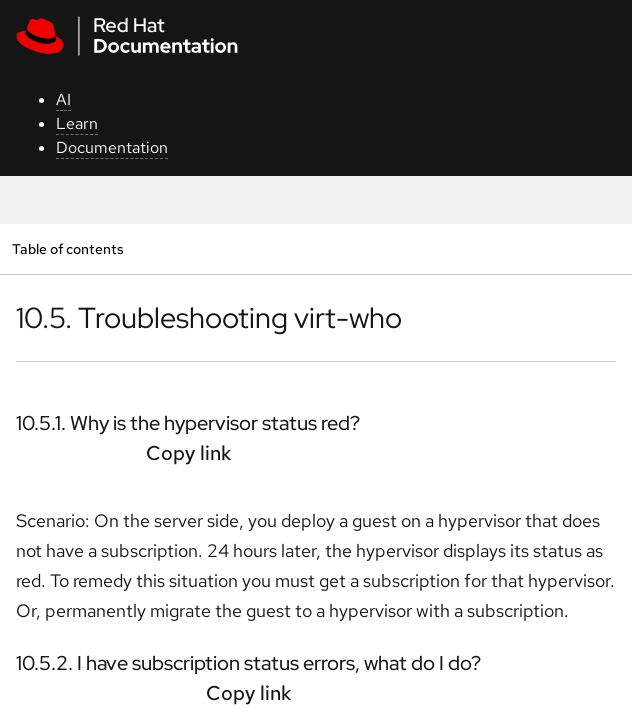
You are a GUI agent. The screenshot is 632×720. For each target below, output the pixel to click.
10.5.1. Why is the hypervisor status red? (188, 423)
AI (63, 99)
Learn (77, 123)
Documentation (112, 147)
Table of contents (67, 248)
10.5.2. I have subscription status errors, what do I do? (248, 663)
